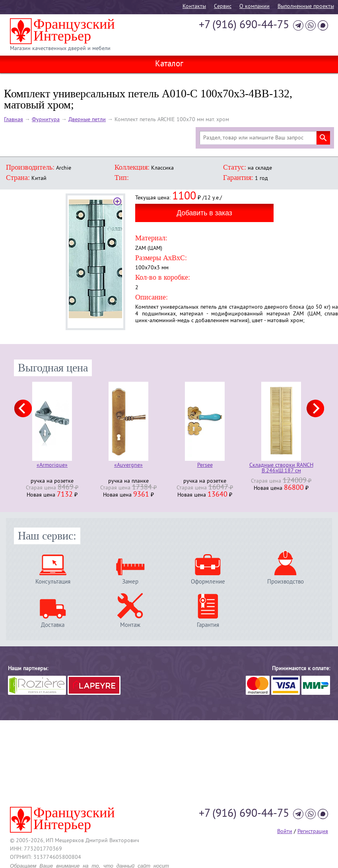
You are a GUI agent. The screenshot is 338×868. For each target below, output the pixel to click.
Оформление (208, 582)
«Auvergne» (128, 466)
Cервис (223, 7)
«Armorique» (52, 466)
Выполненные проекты (306, 7)
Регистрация (313, 832)
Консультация (53, 582)
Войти (285, 832)
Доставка (53, 625)
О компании (254, 7)
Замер (130, 582)
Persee (205, 466)
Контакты (194, 7)
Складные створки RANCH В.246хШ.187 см (281, 468)
